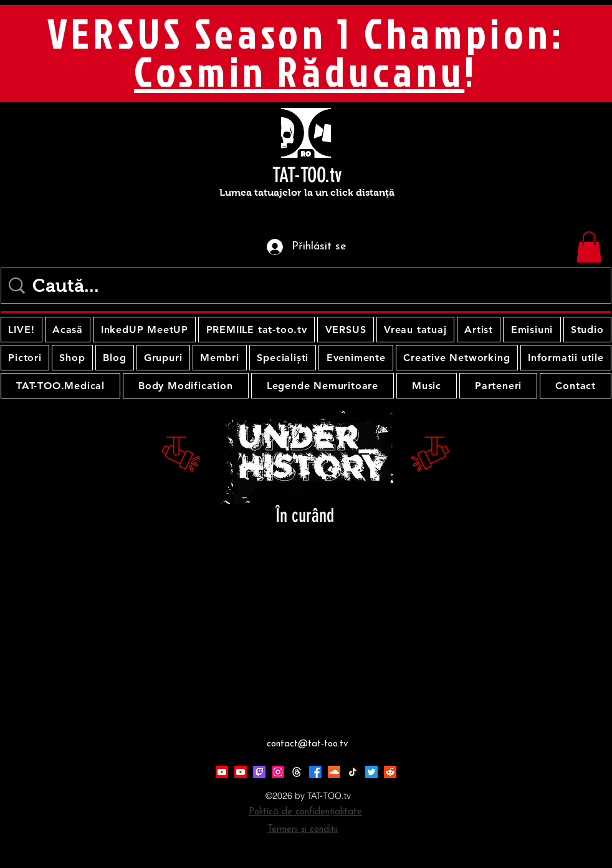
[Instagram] (278, 772)
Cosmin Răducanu (299, 71)
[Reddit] (390, 772)
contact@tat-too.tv (307, 744)
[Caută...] (308, 286)
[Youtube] (222, 772)
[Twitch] (259, 772)
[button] (589, 247)
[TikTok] (353, 772)
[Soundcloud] (334, 772)
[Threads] (297, 772)
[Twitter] (371, 772)
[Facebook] (315, 772)
